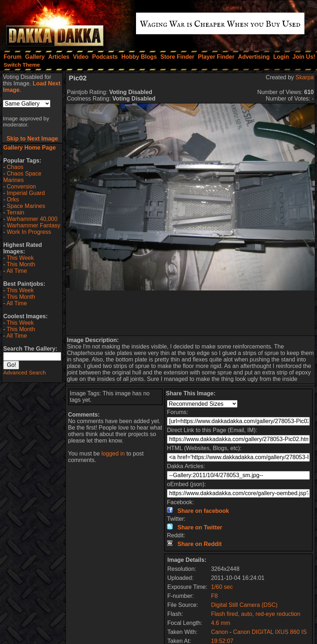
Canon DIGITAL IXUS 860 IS (270, 632)
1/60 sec (222, 587)
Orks (13, 199)
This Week (20, 258)
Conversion (21, 186)
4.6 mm (220, 623)
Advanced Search (24, 372)
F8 (214, 596)
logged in (113, 454)
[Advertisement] (191, 313)
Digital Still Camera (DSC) (244, 605)
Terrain (15, 212)
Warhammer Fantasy (34, 225)
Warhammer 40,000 (32, 219)
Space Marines (26, 206)
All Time (17, 271)
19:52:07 (222, 641)
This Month (21, 264)
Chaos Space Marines (22, 177)
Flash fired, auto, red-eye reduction (255, 614)
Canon (219, 632)
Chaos (15, 167)
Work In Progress (29, 232)
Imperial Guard (26, 193)
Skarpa (305, 77)
